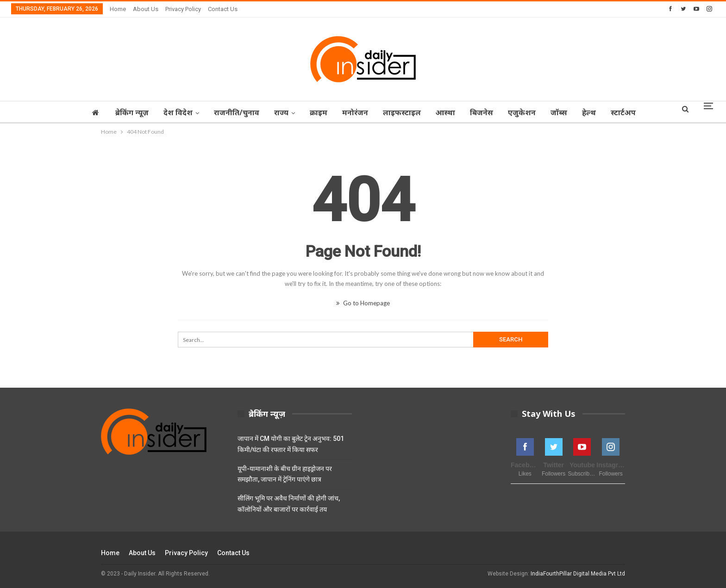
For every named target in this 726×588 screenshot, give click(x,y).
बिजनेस (485, 112)
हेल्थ (596, 112)
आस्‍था (447, 112)
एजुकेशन (526, 112)
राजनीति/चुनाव (232, 112)
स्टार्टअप (632, 112)
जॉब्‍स (565, 112)
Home (118, 9)
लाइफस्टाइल (402, 112)
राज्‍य (278, 112)
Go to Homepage (363, 303)
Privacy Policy (183, 9)
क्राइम (316, 112)
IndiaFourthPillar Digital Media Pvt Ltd (578, 574)
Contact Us (223, 9)
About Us (146, 9)
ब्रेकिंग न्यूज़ (124, 112)
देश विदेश (172, 112)
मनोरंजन (354, 112)
